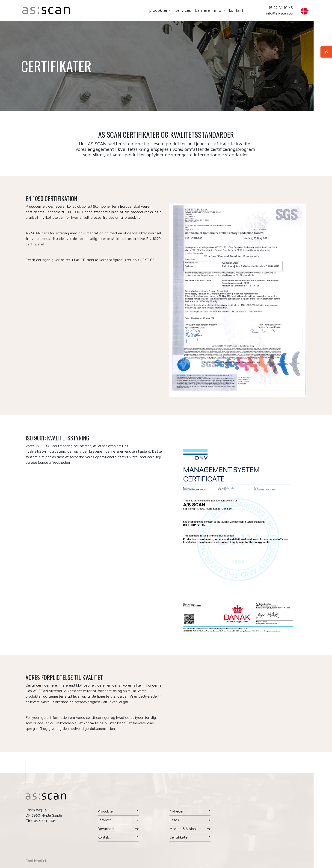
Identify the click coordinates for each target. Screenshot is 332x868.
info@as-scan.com (281, 13)
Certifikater (179, 837)
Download (106, 829)
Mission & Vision (183, 829)
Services (105, 820)
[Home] (46, 10)
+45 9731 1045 (44, 821)
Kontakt (104, 837)
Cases (174, 820)
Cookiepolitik (36, 861)
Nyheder (177, 811)
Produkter (106, 811)
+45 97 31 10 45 (279, 8)
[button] (170, 11)
